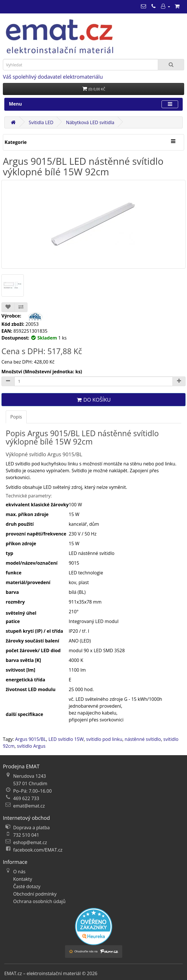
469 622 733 (26, 798)
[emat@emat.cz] (143, 6)
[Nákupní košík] (177, 6)
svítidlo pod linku (104, 739)
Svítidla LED (41, 122)
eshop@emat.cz (30, 842)
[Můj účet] (165, 6)
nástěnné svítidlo (143, 739)
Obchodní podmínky (35, 894)
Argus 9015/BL (31, 739)
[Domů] (13, 122)
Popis (16, 417)
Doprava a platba (32, 828)
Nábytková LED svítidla (90, 122)
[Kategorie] (173, 142)
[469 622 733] (153, 6)
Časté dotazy (27, 886)
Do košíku (93, 400)
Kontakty (23, 879)
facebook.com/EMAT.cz (38, 850)
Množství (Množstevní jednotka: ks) (42, 372)
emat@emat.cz (29, 806)
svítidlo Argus (31, 746)
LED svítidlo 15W (66, 739)
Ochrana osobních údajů (39, 901)
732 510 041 (26, 835)
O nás (19, 872)
